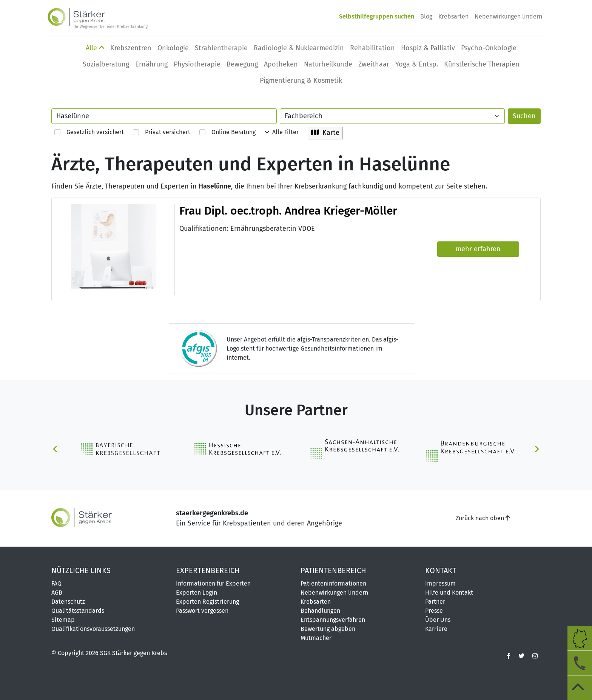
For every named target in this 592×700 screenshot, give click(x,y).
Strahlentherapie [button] (221, 48)
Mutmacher (316, 638)
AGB (57, 593)
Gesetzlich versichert (89, 132)
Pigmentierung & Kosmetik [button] (301, 80)
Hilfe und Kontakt (449, 593)
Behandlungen (320, 611)
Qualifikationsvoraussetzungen (93, 629)
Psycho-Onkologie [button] (489, 48)
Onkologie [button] (173, 48)
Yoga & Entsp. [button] (417, 64)
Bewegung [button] (242, 64)
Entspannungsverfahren (333, 620)
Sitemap (63, 620)
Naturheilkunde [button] (328, 64)
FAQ (56, 583)
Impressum (440, 583)
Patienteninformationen (333, 583)
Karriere (436, 629)
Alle (95, 48)
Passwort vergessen (202, 611)
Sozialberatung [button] (106, 64)
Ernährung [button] (151, 64)
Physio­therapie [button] (197, 64)
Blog (426, 16)
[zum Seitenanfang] (580, 688)
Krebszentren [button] (131, 48)
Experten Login (197, 593)
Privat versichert (162, 132)
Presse (434, 611)
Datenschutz (68, 602)
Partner (435, 602)
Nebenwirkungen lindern (508, 16)
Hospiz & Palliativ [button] (428, 48)
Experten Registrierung (207, 602)
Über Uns (438, 620)
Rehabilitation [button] (372, 48)
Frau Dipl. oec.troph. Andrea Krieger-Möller (288, 211)
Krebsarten (453, 16)
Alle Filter (282, 132)
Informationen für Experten (213, 583)
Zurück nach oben (483, 518)
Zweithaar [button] (374, 64)
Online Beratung (227, 132)
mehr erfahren (478, 249)
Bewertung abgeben (328, 629)
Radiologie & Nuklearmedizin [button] (299, 48)
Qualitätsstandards (78, 611)
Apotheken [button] (281, 64)
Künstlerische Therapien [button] (482, 64)
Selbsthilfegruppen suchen (377, 16)
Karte (325, 133)
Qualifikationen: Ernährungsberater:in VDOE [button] (247, 229)
